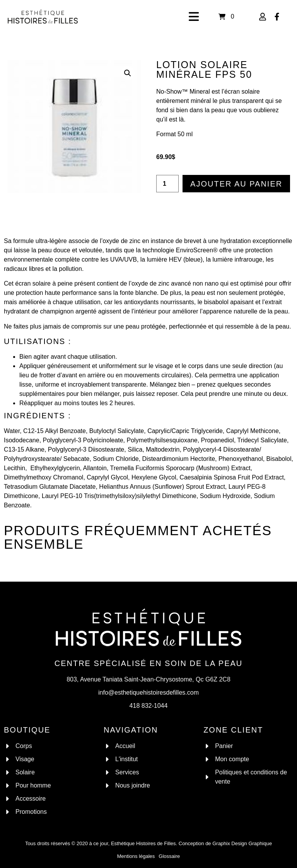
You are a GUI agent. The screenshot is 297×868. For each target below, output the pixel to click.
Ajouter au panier (236, 184)
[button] (128, 73)
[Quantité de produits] (167, 184)
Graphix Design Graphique (242, 843)
